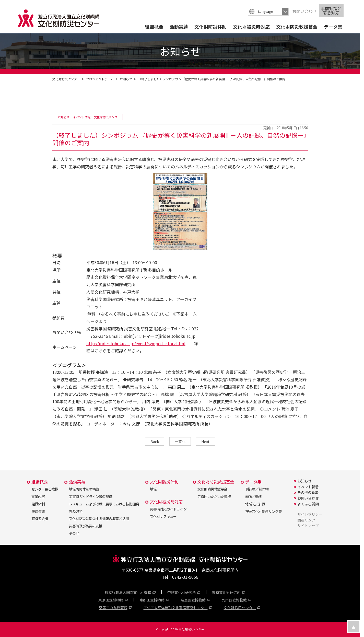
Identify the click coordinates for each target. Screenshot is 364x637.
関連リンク (306, 520)
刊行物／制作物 (257, 489)
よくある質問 (308, 504)
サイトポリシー (310, 514)
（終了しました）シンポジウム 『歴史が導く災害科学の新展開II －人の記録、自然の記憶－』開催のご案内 (212, 79)
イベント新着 (308, 487)
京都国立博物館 (152, 600)
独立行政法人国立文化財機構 (128, 592)
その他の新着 (308, 492)
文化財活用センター (240, 608)
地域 (153, 489)
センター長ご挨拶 (45, 489)
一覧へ (180, 441)
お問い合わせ (304, 11)
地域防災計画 (255, 504)
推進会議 (38, 511)
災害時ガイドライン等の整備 (91, 496)
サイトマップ (308, 526)
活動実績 (179, 27)
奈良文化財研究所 (182, 592)
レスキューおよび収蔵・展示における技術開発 (104, 504)
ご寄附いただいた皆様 (214, 496)
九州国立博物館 (234, 600)
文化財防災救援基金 (297, 27)
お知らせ (126, 79)
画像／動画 (254, 496)
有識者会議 (40, 518)
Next (206, 441)
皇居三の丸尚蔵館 (113, 608)
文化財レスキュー (163, 516)
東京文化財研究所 (226, 592)
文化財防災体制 (210, 27)
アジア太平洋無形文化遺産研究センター (176, 608)
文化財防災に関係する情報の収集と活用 (99, 518)
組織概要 (154, 27)
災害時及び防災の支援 (86, 526)
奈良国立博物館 (193, 600)
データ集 (333, 27)
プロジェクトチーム (100, 79)
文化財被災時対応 (251, 27)
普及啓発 (76, 511)
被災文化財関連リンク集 (263, 511)
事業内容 (38, 496)
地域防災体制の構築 (84, 489)
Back (155, 441)
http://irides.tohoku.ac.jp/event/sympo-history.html (136, 343)
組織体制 (38, 504)
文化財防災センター (66, 79)
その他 (74, 533)
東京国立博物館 (111, 600)
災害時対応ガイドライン (168, 509)
